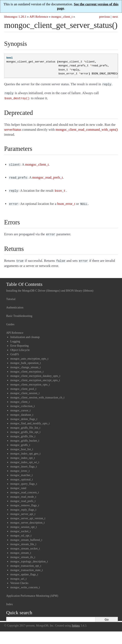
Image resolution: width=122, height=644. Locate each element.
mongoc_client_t (62, 17)
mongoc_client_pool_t (23, 385)
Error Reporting (20, 342)
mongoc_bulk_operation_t (26, 359)
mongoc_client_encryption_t (27, 368)
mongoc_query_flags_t (24, 480)
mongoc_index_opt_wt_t (25, 459)
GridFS (15, 351)
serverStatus (13, 128)
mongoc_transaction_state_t (27, 566)
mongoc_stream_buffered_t (26, 536)
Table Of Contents (24, 280)
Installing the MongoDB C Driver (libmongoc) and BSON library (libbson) (50, 287)
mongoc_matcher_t (21, 471)
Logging (15, 338)
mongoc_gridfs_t (20, 441)
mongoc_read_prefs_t (23, 497)
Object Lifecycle (20, 346)
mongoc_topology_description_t (29, 558)
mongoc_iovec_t (20, 467)
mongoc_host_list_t (22, 446)
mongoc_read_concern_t (25, 489)
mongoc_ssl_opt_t (21, 532)
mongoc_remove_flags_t (25, 502)
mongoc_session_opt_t (24, 523)
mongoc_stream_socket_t (25, 545)
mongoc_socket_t (21, 528)
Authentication (15, 304)
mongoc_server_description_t (27, 519)
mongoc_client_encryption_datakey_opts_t (35, 372)
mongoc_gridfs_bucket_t (25, 437)
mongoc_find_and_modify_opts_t (30, 420)
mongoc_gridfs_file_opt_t (25, 428)
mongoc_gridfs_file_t (23, 433)
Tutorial (11, 295)
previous (105, 17)
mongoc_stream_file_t (23, 541)
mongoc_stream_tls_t (23, 553)
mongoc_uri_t (18, 575)
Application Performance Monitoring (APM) (32, 592)
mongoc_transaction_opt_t (26, 562)
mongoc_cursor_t (20, 407)
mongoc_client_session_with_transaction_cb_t (37, 394)
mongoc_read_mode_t (23, 493)
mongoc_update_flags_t (24, 571)
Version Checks (19, 579)
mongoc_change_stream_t (25, 364)
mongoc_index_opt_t (23, 454)
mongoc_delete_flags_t (24, 415)
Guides (10, 321)
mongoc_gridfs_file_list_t (25, 424)
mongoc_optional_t (22, 476)
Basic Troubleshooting (19, 312)
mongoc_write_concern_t (25, 584)
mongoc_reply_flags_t (23, 506)
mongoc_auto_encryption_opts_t (29, 355)
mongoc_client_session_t (25, 390)
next (115, 17)
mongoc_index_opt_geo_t (25, 450)
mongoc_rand (18, 484)
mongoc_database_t (22, 411)
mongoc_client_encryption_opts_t (30, 381)
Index (9, 601)
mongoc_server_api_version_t (28, 515)
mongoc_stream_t (21, 549)
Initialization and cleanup (25, 333)
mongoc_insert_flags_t (24, 463)
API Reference (39, 17)
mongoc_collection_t (23, 402)
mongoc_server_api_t (23, 510)
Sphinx (76, 622)
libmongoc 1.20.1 (15, 17)
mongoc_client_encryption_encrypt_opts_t (35, 377)
